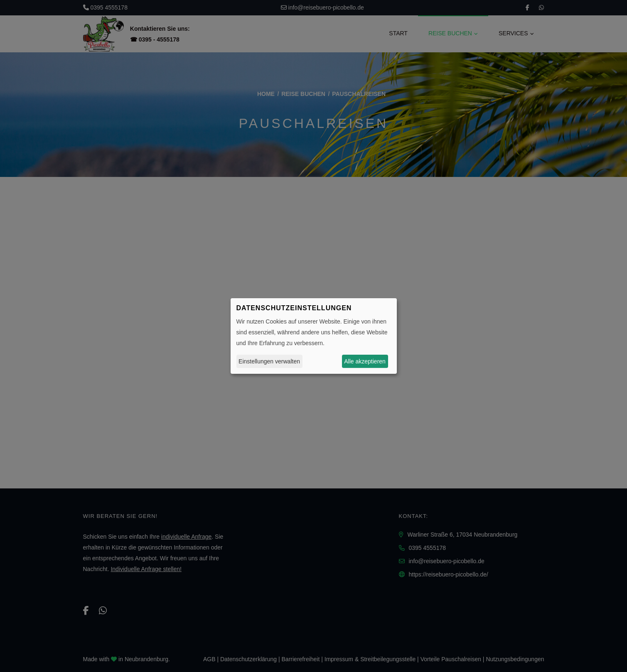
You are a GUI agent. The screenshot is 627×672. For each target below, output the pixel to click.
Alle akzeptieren (365, 361)
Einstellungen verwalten (269, 361)
